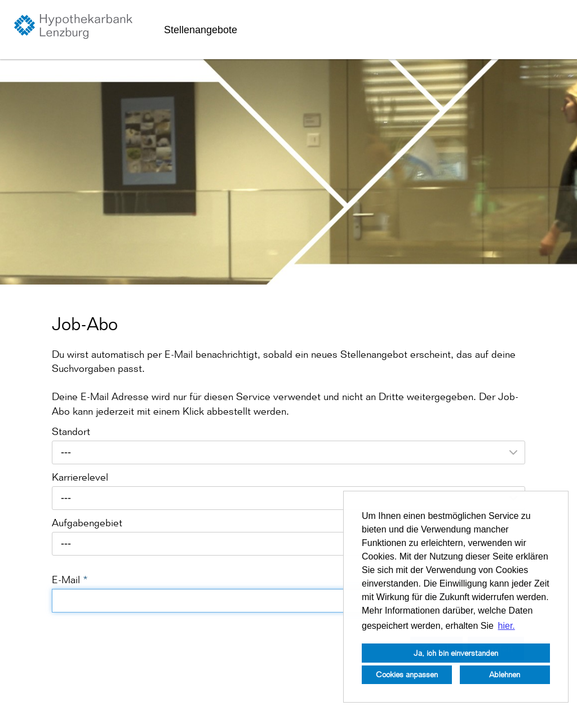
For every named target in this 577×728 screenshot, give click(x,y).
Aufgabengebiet (87, 523)
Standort (71, 431)
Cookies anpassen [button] (407, 674)
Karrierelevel (80, 477)
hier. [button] (507, 626)
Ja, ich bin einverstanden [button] (456, 653)
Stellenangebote (201, 30)
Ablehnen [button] (505, 674)
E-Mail (70, 580)
